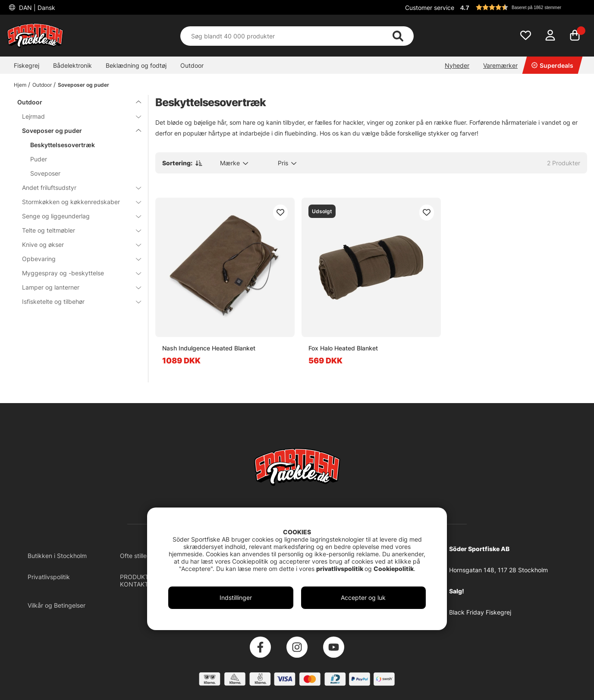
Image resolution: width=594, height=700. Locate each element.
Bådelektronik (72, 65)
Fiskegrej (27, 65)
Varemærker (500, 65)
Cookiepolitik (394, 569)
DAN (36, 8)
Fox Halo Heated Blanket (343, 348)
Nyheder (457, 65)
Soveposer (45, 173)
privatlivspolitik (340, 569)
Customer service (430, 8)
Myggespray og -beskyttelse (76, 273)
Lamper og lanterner (76, 287)
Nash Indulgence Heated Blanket (209, 348)
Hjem (20, 85)
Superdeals (552, 65)
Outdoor (192, 65)
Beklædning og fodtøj (136, 65)
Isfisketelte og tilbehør (76, 301)
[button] (522, 7)
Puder (39, 159)
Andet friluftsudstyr (76, 188)
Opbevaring (76, 259)
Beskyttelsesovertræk (63, 145)
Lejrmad (76, 116)
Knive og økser (76, 244)
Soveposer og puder (83, 85)
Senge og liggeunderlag (76, 216)
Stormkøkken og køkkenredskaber (76, 202)
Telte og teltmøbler (76, 230)
